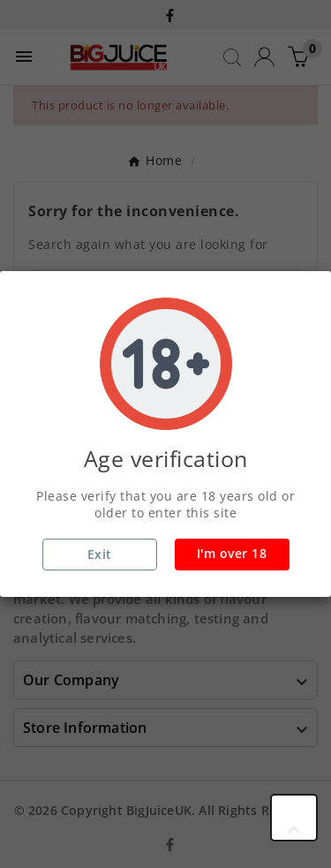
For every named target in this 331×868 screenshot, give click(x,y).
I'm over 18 (232, 553)
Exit (100, 554)
